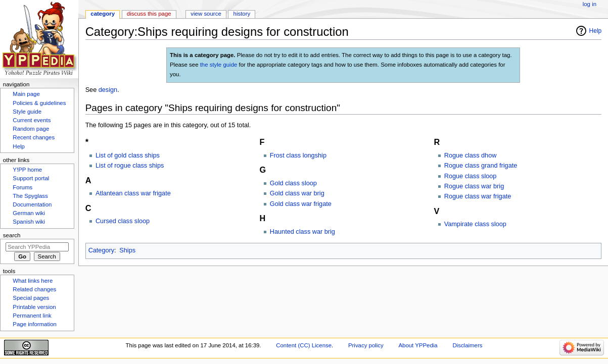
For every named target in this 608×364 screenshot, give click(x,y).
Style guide (27, 112)
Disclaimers (467, 345)
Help (596, 31)
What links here (33, 281)
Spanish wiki (29, 222)
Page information (35, 324)
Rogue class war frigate (478, 196)
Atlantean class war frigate (133, 193)
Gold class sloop (293, 183)
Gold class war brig (297, 193)
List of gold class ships (128, 155)
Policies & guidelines (39, 103)
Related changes (34, 289)
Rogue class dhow (471, 155)
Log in (590, 4)
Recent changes (34, 137)
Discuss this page (149, 14)
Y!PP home (27, 170)
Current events (32, 120)
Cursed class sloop (123, 221)
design (108, 90)
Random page (31, 129)
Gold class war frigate (301, 204)
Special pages (31, 298)
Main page (26, 94)
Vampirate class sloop (475, 224)
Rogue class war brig (474, 186)
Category (101, 250)
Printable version (34, 307)
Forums (22, 187)
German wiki (29, 213)
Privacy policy (366, 345)
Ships (127, 250)
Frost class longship (298, 155)
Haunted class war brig (302, 232)
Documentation (32, 204)
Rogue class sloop (471, 176)
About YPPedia (418, 345)
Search (12, 235)
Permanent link (32, 316)
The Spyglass (30, 196)
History (242, 14)
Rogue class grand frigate (481, 166)
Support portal (31, 178)
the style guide (219, 65)
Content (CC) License (304, 345)
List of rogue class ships (130, 166)
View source (206, 14)
